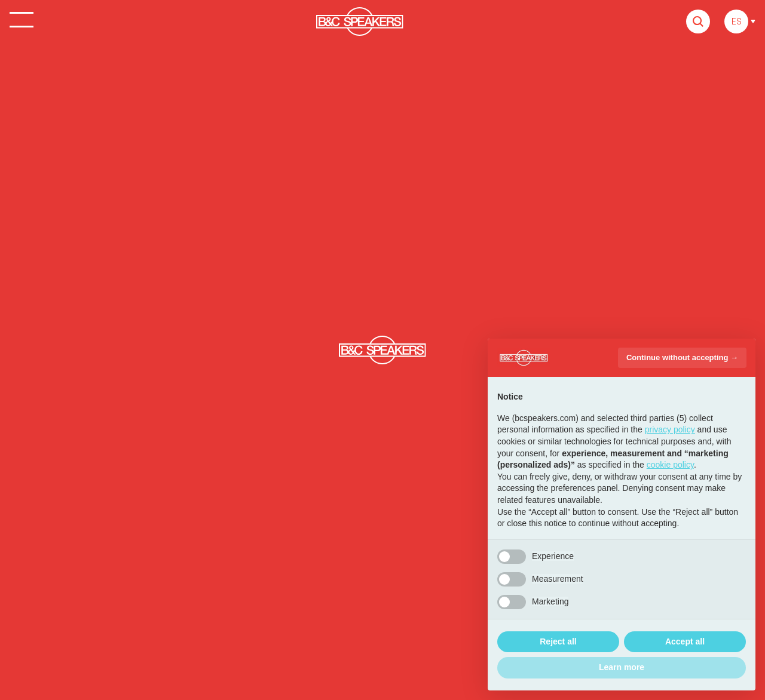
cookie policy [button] (670, 465)
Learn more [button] (622, 667)
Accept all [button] (685, 641)
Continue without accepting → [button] (682, 357)
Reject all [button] (558, 641)
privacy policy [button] (670, 429)
